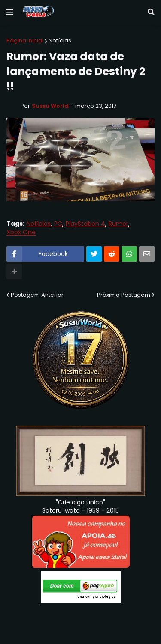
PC (58, 224)
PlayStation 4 (85, 224)
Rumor (118, 224)
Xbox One (21, 232)
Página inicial (25, 40)
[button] (10, 12)
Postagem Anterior (37, 295)
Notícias (60, 40)
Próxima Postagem (124, 295)
